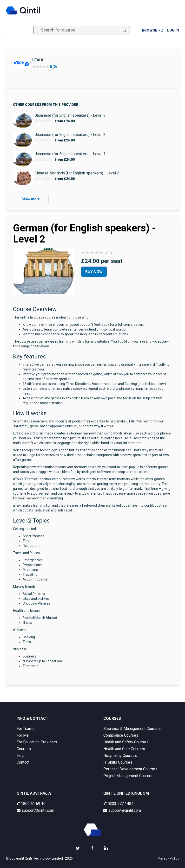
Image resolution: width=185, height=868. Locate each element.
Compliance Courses (121, 735)
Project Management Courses (128, 776)
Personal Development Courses (130, 769)
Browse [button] (151, 30)
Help (21, 756)
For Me (23, 735)
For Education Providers (37, 742)
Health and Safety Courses (126, 742)
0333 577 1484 (118, 804)
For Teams (26, 729)
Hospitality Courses (120, 756)
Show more (31, 199)
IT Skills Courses (118, 762)
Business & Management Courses (132, 729)
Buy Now (94, 272)
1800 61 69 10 (31, 804)
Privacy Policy (168, 858)
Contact (23, 762)
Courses (24, 749)
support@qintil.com (35, 810)
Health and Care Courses (124, 749)
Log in (173, 30)
